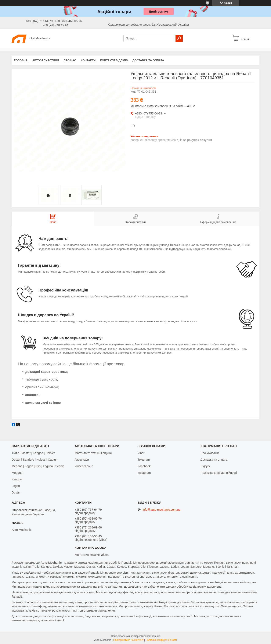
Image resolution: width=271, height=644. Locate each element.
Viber (141, 453)
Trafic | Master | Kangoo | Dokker (33, 453)
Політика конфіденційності (219, 473)
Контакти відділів (114, 60)
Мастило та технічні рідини (93, 453)
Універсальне (84, 466)
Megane (17, 473)
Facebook (144, 466)
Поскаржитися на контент (128, 640)
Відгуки (205, 466)
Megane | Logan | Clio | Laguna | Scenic (38, 466)
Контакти (88, 60)
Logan (16, 486)
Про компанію (210, 453)
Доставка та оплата (148, 60)
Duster (16, 492)
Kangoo (17, 479)
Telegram (144, 460)
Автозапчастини (46, 60)
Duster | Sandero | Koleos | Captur (34, 460)
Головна (21, 60)
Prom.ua (155, 636)
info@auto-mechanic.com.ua (162, 510)
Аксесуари (82, 460)
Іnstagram (144, 473)
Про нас (70, 60)
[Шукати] (179, 38)
